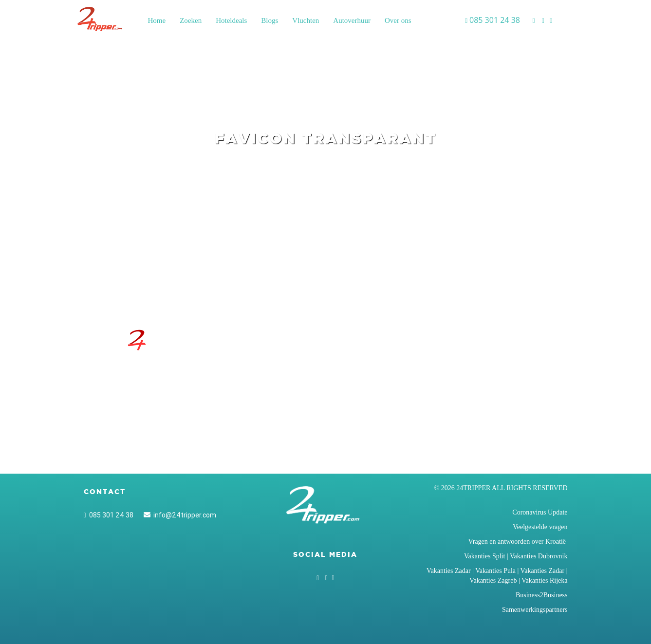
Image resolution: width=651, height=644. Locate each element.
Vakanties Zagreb (493, 580)
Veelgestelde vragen (540, 527)
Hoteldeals (231, 20)
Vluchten (306, 20)
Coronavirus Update (540, 512)
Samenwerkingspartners (535, 610)
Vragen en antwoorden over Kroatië (518, 542)
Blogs (270, 20)
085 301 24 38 (109, 515)
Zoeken (191, 20)
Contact (105, 492)
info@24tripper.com (180, 515)
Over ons (398, 20)
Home (157, 20)
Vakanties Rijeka (544, 580)
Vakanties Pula (495, 571)
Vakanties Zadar (449, 571)
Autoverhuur (352, 20)
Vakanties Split (484, 556)
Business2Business (542, 595)
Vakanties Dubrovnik (539, 556)
